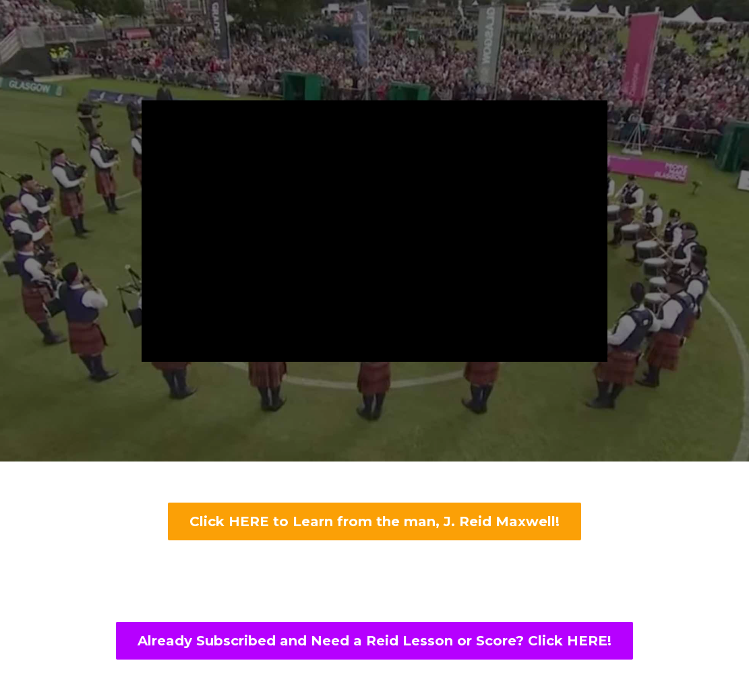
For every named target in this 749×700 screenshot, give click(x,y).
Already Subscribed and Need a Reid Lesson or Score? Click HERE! (374, 641)
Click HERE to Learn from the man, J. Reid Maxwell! (374, 521)
